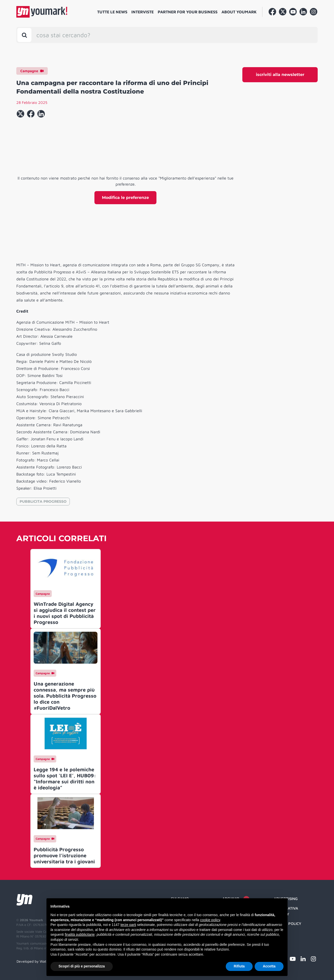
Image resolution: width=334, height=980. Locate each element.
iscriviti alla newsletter (280, 75)
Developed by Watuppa (35, 961)
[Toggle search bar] (24, 35)
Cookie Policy (288, 924)
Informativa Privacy (286, 911)
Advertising (286, 899)
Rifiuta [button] (239, 966)
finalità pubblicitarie (80, 934)
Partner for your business (188, 12)
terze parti (128, 925)
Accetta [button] (269, 966)
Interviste (143, 12)
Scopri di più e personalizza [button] (82, 966)
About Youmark (239, 12)
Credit (280, 933)
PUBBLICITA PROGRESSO (43, 501)
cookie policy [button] (210, 920)
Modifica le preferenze (125, 198)
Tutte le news (112, 12)
